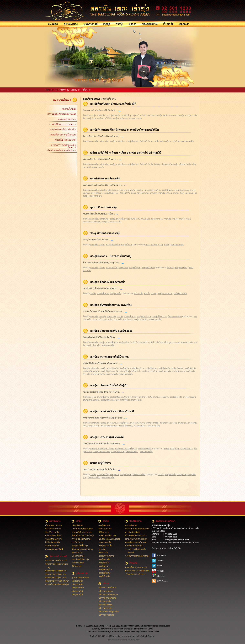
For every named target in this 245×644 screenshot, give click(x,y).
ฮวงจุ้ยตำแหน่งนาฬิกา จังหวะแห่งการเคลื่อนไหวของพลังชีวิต (124, 130)
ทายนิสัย (161, 193)
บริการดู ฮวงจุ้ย (105, 601)
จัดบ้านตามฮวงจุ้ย (154, 115)
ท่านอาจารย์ (91, 24)
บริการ (133, 24)
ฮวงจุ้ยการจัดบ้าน (165, 294)
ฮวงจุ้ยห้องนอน (177, 368)
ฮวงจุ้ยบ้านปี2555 (104, 118)
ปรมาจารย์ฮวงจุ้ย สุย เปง (56, 574)
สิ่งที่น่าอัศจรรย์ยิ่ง (53, 542)
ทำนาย (169, 193)
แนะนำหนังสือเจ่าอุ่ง (80, 559)
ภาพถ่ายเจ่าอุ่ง (78, 563)
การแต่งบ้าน (98, 319)
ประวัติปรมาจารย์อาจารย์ (56, 561)
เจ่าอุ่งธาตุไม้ (77, 595)
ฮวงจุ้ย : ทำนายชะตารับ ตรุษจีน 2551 (111, 331)
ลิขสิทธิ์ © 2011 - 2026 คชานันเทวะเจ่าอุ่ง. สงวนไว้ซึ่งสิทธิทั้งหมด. (122, 636)
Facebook (162, 555)
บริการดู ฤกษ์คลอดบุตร (108, 595)
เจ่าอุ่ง (107, 24)
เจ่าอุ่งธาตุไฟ (77, 591)
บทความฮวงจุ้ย (105, 529)
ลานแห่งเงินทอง (52, 546)
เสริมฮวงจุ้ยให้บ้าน (101, 463)
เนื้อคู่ (182, 193)
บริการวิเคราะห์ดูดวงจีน (109, 612)
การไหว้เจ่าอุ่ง (78, 542)
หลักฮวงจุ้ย (104, 141)
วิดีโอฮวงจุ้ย (104, 532)
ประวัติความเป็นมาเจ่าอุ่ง (83, 529)
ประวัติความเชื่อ (52, 532)
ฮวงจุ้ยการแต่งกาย (106, 556)
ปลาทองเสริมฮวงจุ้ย (170, 164)
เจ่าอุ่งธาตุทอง (78, 588)
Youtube (161, 571)
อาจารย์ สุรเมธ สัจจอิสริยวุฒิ (57, 584)
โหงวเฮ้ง (96, 345)
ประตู (160, 245)
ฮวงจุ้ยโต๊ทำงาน (98, 374)
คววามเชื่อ (138, 294)
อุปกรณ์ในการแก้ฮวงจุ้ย (104, 207)
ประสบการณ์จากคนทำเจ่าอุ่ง (61, 150)
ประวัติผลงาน (150, 24)
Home (48, 90)
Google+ (161, 576)
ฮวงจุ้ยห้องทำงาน (182, 190)
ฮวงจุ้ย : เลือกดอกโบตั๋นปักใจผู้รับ (109, 385)
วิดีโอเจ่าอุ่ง (77, 566)
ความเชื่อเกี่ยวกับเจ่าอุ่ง (82, 539)
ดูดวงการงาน (174, 342)
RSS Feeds (162, 581)
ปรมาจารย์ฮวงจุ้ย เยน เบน (56, 571)
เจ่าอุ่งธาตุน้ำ (77, 581)
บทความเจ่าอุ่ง (78, 556)
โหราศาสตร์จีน (174, 317)
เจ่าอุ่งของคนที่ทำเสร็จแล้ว (63, 129)
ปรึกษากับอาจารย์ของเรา (136, 574)
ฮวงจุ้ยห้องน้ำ (97, 193)
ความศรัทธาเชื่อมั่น (53, 536)
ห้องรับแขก (128, 319)
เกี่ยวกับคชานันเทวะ (54, 525)
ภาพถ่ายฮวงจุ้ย (105, 542)
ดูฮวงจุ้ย (103, 190)
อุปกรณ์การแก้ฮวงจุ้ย (92, 222)
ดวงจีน (165, 342)
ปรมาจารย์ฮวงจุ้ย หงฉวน (56, 578)
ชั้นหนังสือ (118, 319)
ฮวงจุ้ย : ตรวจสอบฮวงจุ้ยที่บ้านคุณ (109, 357)
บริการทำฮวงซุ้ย (105, 605)
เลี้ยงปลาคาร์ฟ (185, 164)
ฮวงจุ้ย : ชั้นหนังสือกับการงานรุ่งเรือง (111, 305)
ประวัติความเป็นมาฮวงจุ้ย (109, 539)
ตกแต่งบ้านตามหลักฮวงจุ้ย (105, 179)
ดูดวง (133, 193)
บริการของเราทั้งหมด (107, 588)
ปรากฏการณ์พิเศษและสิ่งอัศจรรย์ (63, 146)
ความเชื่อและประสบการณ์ (136, 567)
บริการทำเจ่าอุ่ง (105, 608)
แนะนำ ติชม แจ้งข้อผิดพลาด (137, 571)
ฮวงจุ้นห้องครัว (181, 268)
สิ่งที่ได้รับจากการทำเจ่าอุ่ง (83, 536)
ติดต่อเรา (184, 24)
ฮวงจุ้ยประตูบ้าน (114, 115)
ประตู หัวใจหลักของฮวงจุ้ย (105, 233)
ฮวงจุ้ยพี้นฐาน (128, 115)
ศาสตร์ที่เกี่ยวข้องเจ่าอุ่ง (82, 532)
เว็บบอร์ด (168, 24)
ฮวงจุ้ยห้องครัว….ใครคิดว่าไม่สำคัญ (111, 256)
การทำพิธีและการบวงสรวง (62, 124)
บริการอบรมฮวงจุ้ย (106, 615)
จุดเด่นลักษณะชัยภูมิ (54, 539)
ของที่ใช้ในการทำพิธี (65, 140)
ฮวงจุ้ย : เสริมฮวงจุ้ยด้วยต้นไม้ (107, 437)
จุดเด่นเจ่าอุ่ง (77, 553)
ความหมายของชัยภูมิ (54, 549)
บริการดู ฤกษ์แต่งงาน (107, 598)
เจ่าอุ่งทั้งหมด (77, 525)
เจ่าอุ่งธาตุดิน (77, 584)
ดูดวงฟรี (153, 193)
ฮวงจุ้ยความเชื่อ (105, 546)
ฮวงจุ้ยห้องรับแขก (120, 118)
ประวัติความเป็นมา (53, 529)
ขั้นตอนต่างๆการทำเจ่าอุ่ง (83, 549)
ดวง (142, 219)
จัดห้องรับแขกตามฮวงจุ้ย (174, 115)
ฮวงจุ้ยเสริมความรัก (127, 342)
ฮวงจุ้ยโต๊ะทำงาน (111, 193)
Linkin (160, 566)
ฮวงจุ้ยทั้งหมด (104, 525)
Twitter (160, 561)
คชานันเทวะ (71, 24)
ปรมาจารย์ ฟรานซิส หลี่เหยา (57, 581)
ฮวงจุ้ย (119, 24)
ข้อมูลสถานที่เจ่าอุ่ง (80, 546)
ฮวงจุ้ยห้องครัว (148, 268)
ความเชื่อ (94, 141)
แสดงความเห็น (136, 118)
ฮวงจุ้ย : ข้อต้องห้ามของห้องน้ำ (108, 282)
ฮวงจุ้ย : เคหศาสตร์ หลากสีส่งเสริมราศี (112, 411)
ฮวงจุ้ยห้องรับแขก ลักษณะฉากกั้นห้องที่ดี (113, 104)
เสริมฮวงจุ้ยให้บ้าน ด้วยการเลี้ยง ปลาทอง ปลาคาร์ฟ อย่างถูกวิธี (125, 153)
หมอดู (188, 219)
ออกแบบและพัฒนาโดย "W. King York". (124, 640)
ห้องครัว (170, 268)
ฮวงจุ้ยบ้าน (102, 115)
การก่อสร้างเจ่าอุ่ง (67, 119)
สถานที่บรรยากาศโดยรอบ (63, 135)
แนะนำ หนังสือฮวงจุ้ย (107, 536)
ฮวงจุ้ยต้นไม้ (104, 563)
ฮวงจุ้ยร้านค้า (104, 576)
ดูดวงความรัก (143, 193)
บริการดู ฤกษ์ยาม (106, 591)
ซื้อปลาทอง (156, 164)
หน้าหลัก (53, 24)
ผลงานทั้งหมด (69, 109)
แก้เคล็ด (144, 319)
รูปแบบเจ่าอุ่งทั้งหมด (81, 578)
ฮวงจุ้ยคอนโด (130, 190)
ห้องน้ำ (147, 294)
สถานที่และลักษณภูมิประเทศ (61, 114)
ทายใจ (175, 219)
